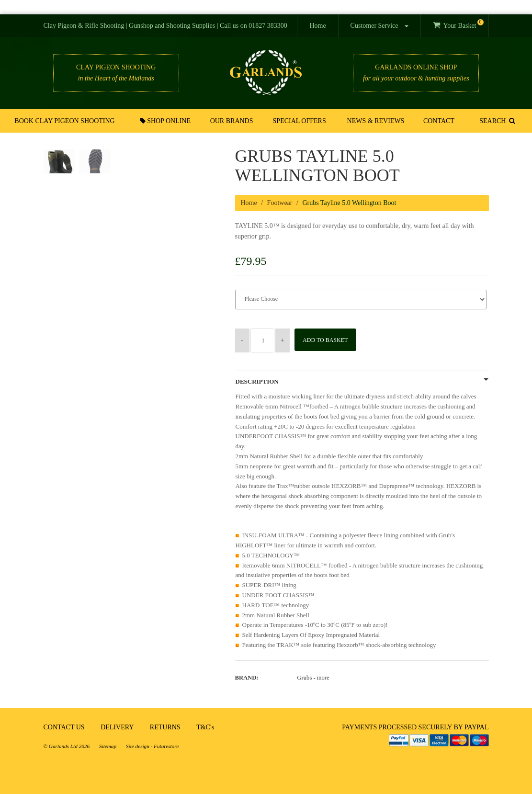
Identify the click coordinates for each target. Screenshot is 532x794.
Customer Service (379, 26)
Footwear (280, 203)
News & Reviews (375, 121)
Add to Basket (328, 340)
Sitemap (108, 746)
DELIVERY (117, 727)
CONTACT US (64, 727)
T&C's (205, 727)
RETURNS (165, 727)
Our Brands (232, 121)
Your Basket (458, 24)
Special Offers (300, 121)
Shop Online (166, 121)
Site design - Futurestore (152, 746)
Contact (438, 121)
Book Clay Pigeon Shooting (65, 121)
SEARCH (497, 121)
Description (257, 382)
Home (317, 26)
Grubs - (313, 678)
